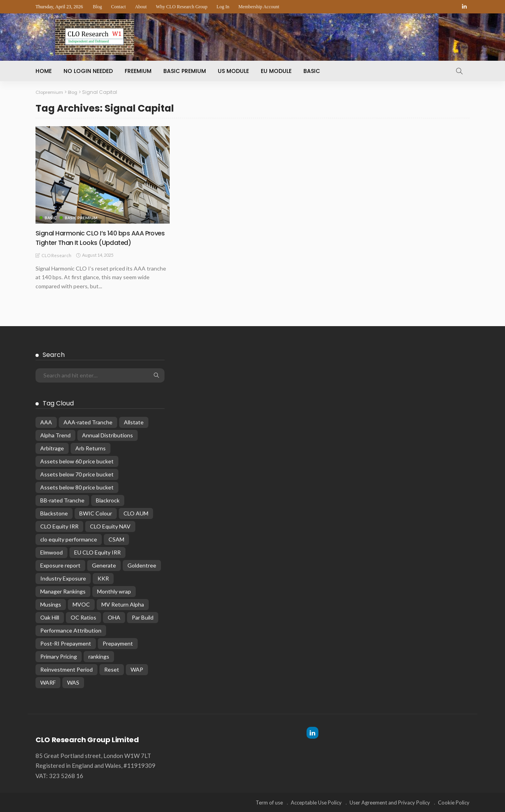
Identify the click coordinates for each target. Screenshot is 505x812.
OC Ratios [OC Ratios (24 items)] (83, 617)
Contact (119, 7)
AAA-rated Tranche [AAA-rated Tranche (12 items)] (88, 422)
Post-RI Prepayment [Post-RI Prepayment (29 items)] (66, 643)
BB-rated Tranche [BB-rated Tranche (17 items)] (62, 500)
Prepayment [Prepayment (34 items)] (118, 643)
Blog (97, 7)
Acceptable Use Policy (316, 802)
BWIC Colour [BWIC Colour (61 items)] (96, 513)
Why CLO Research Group (182, 7)
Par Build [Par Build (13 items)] (143, 617)
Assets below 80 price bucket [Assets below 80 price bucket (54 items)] (77, 487)
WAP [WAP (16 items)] (137, 669)
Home (44, 71)
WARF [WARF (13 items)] (48, 682)
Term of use (269, 802)
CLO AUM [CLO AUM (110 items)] (136, 513)
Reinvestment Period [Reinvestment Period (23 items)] (66, 669)
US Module (233, 71)
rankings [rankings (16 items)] (99, 656)
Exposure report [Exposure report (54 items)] (60, 565)
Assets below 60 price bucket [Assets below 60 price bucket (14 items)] (77, 461)
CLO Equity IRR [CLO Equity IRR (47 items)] (59, 526)
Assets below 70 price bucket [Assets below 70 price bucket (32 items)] (77, 474)
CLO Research (56, 255)
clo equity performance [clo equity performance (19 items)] (69, 539)
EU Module (276, 71)
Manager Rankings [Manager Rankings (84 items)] (63, 591)
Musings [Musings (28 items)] (51, 604)
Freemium (138, 71)
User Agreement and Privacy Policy (390, 802)
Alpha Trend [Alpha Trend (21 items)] (55, 435)
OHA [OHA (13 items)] (114, 617)
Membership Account (259, 7)
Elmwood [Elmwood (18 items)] (51, 552)
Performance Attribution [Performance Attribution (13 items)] (71, 630)
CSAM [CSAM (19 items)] (116, 539)
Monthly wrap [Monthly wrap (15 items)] (114, 591)
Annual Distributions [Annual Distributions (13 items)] (108, 435)
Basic (312, 71)
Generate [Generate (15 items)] (104, 565)
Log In (223, 7)
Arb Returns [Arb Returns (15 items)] (91, 448)
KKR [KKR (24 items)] (103, 578)
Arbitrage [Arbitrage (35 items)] (52, 448)
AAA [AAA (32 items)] (46, 422)
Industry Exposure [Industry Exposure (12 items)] (63, 578)
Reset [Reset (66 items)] (112, 669)
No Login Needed (88, 71)
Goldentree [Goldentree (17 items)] (142, 565)
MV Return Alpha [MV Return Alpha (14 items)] (123, 604)
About (141, 7)
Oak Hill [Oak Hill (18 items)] (50, 617)
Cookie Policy (454, 802)
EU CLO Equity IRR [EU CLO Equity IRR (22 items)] (97, 552)
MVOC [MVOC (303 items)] (81, 604)
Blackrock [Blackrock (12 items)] (108, 500)
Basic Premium (185, 71)
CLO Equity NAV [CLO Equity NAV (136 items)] (110, 526)
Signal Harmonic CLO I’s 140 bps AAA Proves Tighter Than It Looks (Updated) (100, 237)
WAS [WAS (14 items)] (73, 682)
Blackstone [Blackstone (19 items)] (54, 513)
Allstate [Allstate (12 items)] (134, 422)
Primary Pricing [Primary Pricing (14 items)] (59, 656)
